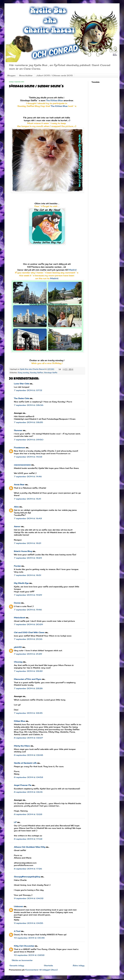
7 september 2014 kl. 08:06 (29, 405)
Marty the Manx (22, 746)
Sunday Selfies (37, 373)
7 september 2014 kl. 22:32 (28, 671)
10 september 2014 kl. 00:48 (29, 938)
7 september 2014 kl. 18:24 (28, 558)
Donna (17, 603)
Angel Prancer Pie (23, 785)
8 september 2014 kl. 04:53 (28, 777)
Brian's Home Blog (23, 551)
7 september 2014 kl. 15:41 (28, 499)
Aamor (17, 526)
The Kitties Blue (54, 100)
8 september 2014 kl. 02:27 (28, 738)
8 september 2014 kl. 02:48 (28, 755)
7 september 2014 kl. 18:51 (28, 575)
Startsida (48, 966)
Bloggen (11, 75)
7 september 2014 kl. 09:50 (29, 440)
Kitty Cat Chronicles (24, 946)
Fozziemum (20, 448)
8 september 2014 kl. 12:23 (28, 814)
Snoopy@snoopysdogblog (27, 877)
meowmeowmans (22, 465)
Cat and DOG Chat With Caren (29, 632)
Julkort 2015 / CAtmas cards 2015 (54, 75)
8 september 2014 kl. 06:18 (28, 792)
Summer (18, 430)
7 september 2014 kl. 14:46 (28, 477)
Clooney (18, 662)
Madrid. (54, 278)
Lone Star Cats (22, 384)
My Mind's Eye (21, 583)
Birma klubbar (26, 75)
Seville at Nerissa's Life (25, 763)
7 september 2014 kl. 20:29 (28, 624)
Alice (16, 507)
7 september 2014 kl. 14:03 (28, 457)
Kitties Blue (19, 721)
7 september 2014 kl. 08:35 (28, 422)
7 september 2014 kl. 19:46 (28, 610)
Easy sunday (24, 373)
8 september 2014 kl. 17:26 (28, 869)
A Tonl (17, 931)
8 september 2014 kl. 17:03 (28, 839)
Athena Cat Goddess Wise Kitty (30, 847)
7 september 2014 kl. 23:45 (28, 713)
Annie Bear (19, 485)
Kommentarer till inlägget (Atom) (42, 970)
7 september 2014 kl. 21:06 (28, 639)
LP (15, 822)
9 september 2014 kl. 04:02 (29, 898)
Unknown (18, 906)
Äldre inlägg (79, 966)
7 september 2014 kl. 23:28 (28, 688)
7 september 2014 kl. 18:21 (28, 543)
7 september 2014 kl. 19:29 (28, 595)
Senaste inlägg (17, 966)
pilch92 (18, 647)
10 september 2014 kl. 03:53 (29, 955)
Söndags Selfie (51, 373)
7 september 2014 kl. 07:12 (28, 390)
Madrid (72, 270)
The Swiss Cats (22, 398)
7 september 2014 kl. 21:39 (28, 654)
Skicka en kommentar (22, 960)
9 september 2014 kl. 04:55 (28, 923)
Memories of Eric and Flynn (28, 679)
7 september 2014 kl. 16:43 (28, 518)
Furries (17, 566)
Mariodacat (20, 618)
